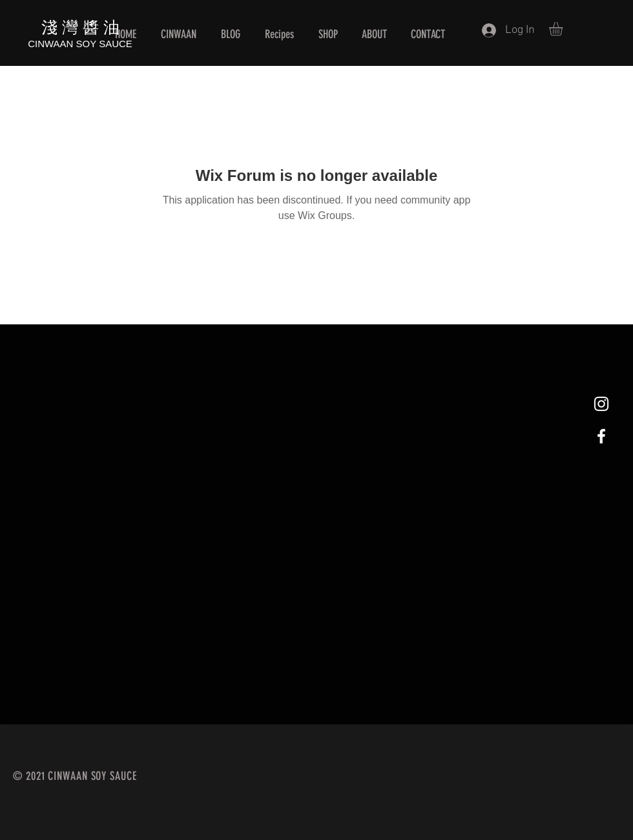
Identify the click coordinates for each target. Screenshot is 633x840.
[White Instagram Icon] (601, 404)
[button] (564, 29)
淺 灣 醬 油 (80, 26)
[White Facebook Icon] (601, 436)
